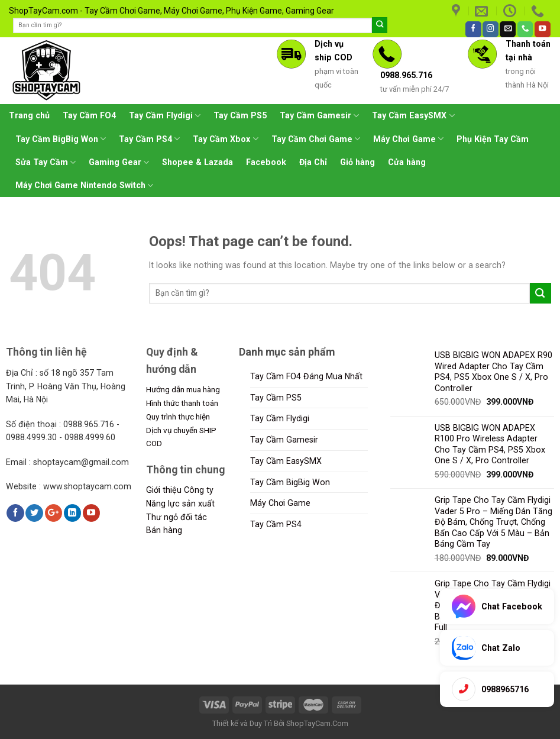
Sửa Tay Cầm (46, 162)
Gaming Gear (119, 162)
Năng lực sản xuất (180, 504)
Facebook (266, 162)
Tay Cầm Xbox (225, 139)
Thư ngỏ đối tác (177, 517)
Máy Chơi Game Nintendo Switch (84, 185)
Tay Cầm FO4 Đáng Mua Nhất (306, 376)
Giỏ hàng (357, 162)
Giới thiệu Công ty (180, 490)
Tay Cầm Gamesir (319, 116)
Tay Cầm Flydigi (165, 116)
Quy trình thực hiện (178, 417)
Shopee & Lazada (198, 162)
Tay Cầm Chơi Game (316, 139)
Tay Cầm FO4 (89, 115)
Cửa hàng (407, 162)
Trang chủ (29, 115)
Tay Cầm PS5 (240, 115)
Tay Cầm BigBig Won (61, 139)
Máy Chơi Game (408, 139)
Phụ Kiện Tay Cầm (493, 139)
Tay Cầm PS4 (149, 139)
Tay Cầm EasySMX (413, 116)
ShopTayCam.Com (317, 723)
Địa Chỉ (313, 162)
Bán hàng (164, 530)
